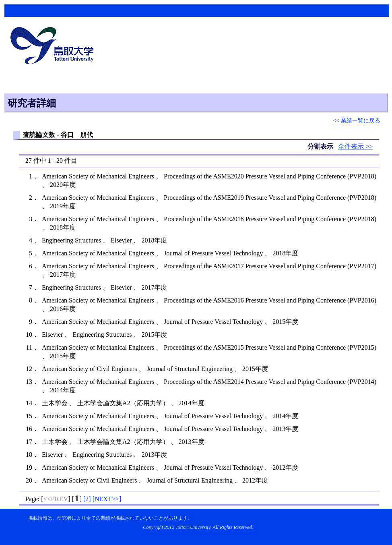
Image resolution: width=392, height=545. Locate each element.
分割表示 (321, 146)
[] (87, 499)
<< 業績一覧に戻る (357, 120)
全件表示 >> (355, 146)
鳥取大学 (54, 47)
